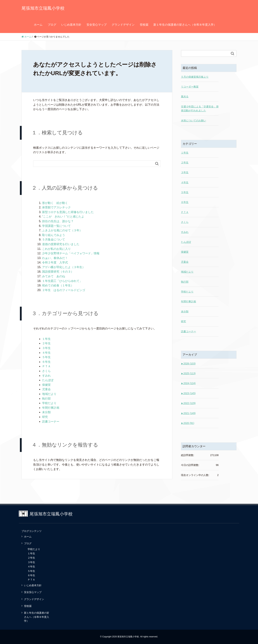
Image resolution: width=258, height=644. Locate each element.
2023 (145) (188, 393)
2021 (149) (188, 413)
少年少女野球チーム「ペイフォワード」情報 (71, 253)
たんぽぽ (48, 380)
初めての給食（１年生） (58, 285)
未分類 (46, 412)
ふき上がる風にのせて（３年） (62, 230)
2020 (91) (188, 423)
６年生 (46, 362)
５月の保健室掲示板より (195, 77)
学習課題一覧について (56, 226)
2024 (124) (188, 383)
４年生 (46, 353)
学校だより (49, 403)
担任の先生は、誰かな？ (58, 221)
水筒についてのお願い (193, 121)
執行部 (46, 399)
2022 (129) (188, 403)
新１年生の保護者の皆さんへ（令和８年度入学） (185, 25)
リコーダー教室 (190, 87)
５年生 (46, 357)
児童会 (46, 389)
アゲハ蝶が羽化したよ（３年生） (64, 267)
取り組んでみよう (54, 235)
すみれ (46, 376)
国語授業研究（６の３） (58, 272)
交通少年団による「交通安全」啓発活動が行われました (200, 108)
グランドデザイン (123, 25)
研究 (45, 417)
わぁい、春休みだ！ (55, 258)
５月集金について (54, 240)
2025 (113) (188, 373)
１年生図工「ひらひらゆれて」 (62, 281)
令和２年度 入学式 (55, 262)
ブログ (52, 25)
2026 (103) (188, 364)
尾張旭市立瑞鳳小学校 (43, 8)
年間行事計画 (51, 408)
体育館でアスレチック (56, 207)
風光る (185, 96)
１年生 (46, 339)
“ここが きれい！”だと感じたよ (63, 217)
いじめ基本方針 (71, 25)
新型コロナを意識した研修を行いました (68, 212)
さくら (46, 371)
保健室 (46, 385)
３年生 (46, 348)
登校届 (144, 25)
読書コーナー (51, 422)
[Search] (93, 164)
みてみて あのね (54, 276)
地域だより (49, 394)
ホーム (38, 25)
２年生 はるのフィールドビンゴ (64, 290)
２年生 (46, 343)
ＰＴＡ (46, 366)
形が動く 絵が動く (55, 203)
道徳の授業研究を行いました (61, 244)
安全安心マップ (97, 25)
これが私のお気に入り (56, 249)
